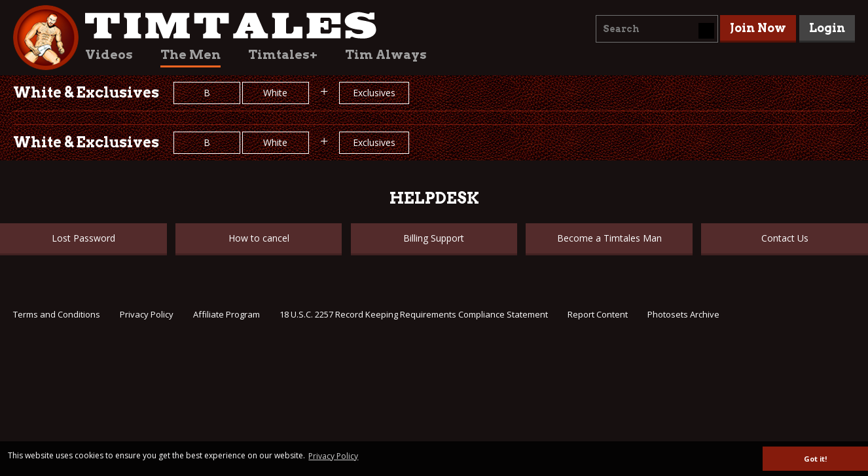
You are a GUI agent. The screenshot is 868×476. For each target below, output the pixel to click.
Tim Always (386, 55)
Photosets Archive (683, 314)
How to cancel (259, 238)
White (275, 93)
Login (827, 28)
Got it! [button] (815, 459)
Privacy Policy (147, 314)
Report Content (598, 314)
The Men (190, 55)
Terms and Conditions (57, 314)
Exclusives (374, 93)
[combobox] (657, 29)
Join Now (758, 28)
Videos (109, 55)
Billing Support (434, 238)
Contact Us (785, 238)
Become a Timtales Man (609, 238)
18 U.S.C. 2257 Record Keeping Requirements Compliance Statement (414, 314)
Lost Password (83, 238)
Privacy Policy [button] (333, 456)
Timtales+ (283, 55)
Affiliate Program (226, 314)
